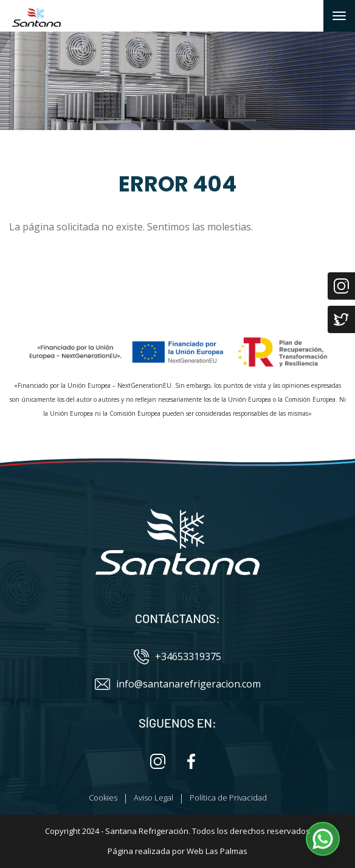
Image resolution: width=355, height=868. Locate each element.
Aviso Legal (153, 797)
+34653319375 (177, 657)
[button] (323, 839)
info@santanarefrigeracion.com (178, 684)
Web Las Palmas (217, 851)
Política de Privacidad (228, 797)
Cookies (103, 797)
